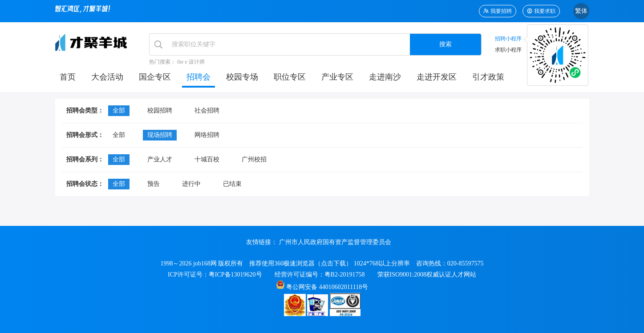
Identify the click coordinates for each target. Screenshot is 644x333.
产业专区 (337, 77)
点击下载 (333, 263)
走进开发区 (437, 77)
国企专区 (155, 77)
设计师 (197, 62)
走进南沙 (385, 77)
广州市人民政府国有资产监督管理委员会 (335, 242)
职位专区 (290, 77)
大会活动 (107, 77)
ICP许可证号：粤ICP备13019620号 (215, 275)
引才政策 (488, 77)
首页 (68, 77)
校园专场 (242, 77)
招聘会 (198, 77)
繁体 (581, 11)
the (180, 62)
